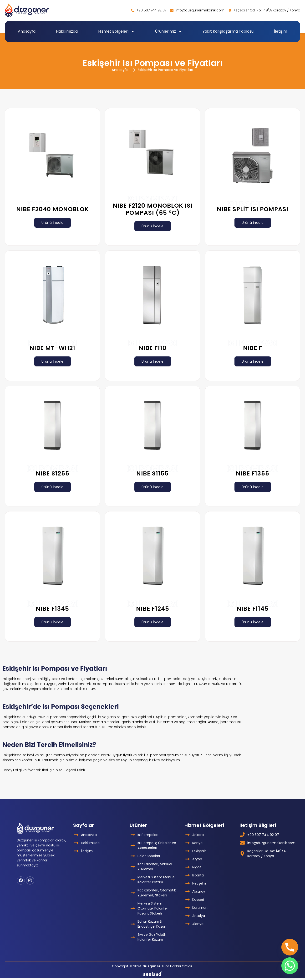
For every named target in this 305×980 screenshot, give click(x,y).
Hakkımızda (67, 31)
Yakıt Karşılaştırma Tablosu (228, 31)
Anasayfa (27, 31)
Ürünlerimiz (168, 31)
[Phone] (290, 947)
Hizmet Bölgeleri (116, 31)
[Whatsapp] (290, 966)
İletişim (281, 31)
